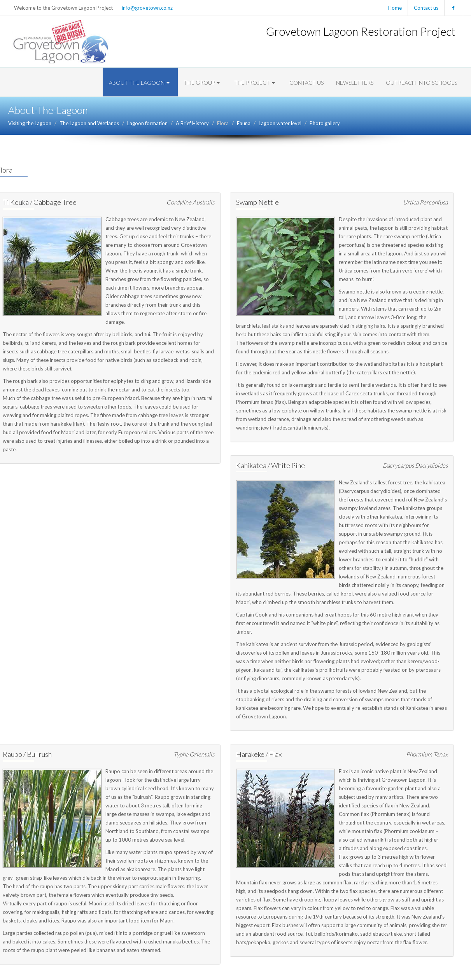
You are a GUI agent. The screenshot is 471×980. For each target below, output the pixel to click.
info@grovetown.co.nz (147, 8)
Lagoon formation (147, 123)
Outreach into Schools (421, 83)
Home (395, 8)
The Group (203, 83)
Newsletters (355, 83)
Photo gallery (325, 123)
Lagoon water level (280, 123)
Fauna (244, 123)
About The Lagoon (140, 83)
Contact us (426, 8)
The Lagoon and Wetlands (89, 123)
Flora (223, 123)
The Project (256, 83)
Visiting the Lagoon (30, 123)
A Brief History (192, 123)
